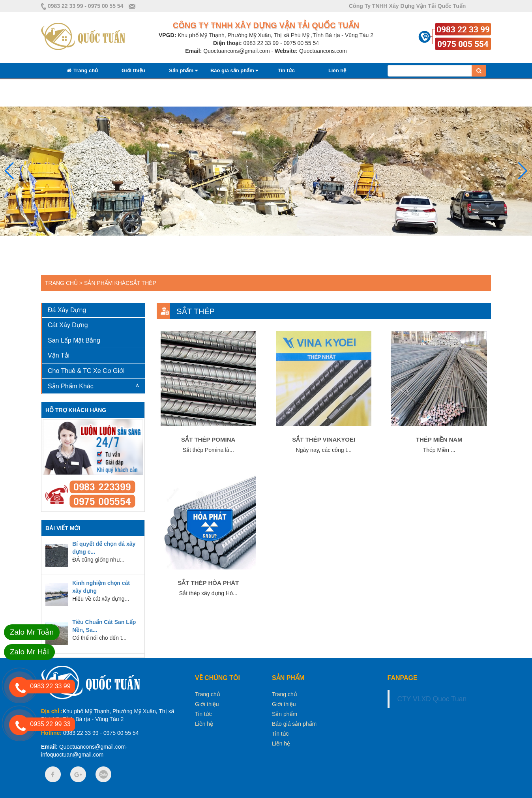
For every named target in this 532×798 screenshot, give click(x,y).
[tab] (93, 310)
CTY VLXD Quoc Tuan (432, 699)
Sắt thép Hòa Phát (208, 583)
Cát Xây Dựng (68, 325)
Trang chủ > (64, 283)
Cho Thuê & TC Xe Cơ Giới (86, 371)
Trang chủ (82, 70)
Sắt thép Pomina (208, 439)
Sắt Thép (143, 283)
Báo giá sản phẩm (234, 70)
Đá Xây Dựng (67, 310)
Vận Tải (59, 355)
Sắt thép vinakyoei (324, 439)
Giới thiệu (133, 70)
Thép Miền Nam (439, 439)
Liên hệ (337, 70)
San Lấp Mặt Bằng (74, 340)
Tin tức (286, 70)
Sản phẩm (183, 70)
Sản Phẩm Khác (107, 283)
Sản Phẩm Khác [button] (71, 386)
